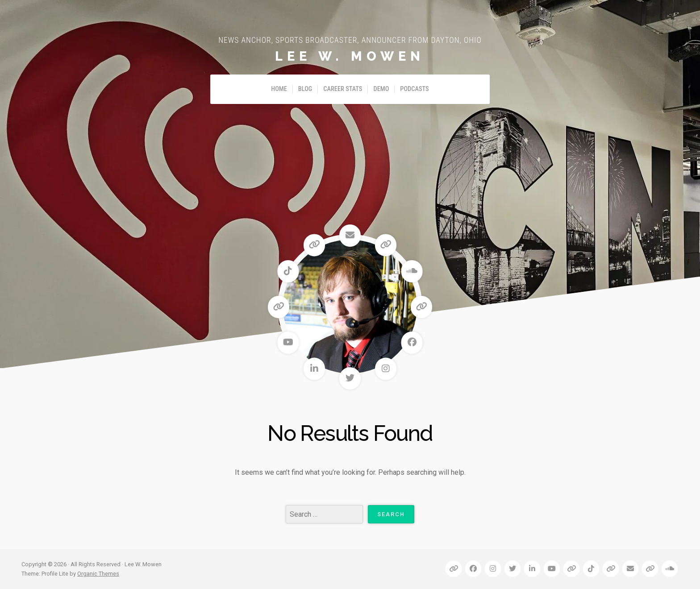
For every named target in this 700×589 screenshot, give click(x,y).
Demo (381, 89)
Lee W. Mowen (350, 56)
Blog (305, 89)
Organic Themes (98, 574)
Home (279, 89)
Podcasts (414, 89)
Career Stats (343, 89)
